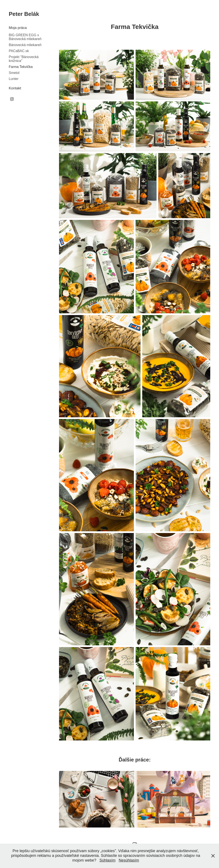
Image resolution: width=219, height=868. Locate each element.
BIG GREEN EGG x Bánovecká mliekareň (25, 37)
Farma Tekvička (21, 67)
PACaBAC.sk (19, 51)
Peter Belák (24, 14)
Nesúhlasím (129, 860)
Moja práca (18, 28)
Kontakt (15, 88)
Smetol (14, 73)
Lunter (14, 79)
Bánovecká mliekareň (25, 45)
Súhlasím (107, 860)
